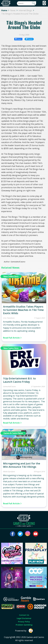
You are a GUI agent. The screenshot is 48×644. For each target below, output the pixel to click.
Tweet (29, 39)
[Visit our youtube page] (36, 534)
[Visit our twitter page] (20, 534)
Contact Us (24, 615)
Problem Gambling (24, 625)
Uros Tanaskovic (9, 318)
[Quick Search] (26, 3)
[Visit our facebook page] (13, 534)
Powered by (24, 631)
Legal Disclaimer (24, 618)
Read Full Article (12, 338)
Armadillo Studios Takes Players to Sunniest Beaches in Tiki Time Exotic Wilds (23, 310)
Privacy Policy (24, 622)
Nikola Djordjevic (9, 472)
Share (18, 39)
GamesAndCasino (9, 386)
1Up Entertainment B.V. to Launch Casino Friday (19, 380)
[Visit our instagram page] (28, 534)
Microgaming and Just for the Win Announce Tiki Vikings (22, 465)
